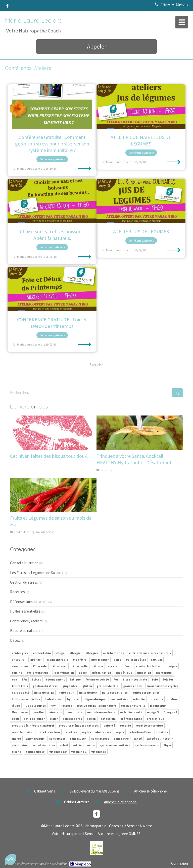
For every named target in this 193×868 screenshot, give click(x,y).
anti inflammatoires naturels (150, 653)
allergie (75, 653)
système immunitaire (115, 745)
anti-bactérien (114, 653)
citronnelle (80, 666)
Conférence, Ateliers (26, 621)
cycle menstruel (38, 673)
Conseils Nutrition (24, 563)
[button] (11, 859)
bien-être (80, 659)
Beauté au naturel (24, 631)
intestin (139, 699)
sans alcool (57, 739)
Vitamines (99, 752)
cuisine (17, 673)
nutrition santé (131, 712)
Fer (116, 679)
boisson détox (136, 659)
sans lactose (100, 739)
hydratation (54, 699)
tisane (16, 752)
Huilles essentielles (25, 611)
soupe (91, 745)
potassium (108, 719)
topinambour (35, 752)
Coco (128, 666)
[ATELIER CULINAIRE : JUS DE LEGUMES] (141, 107)
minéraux (55, 712)
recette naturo (49, 732)
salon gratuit (35, 739)
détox (83, 673)
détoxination (102, 673)
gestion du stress (45, 686)
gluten (87, 686)
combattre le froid (149, 666)
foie (155, 679)
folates (168, 679)
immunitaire (119, 699)
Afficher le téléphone (174, 4)
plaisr (54, 719)
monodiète (75, 712)
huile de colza (44, 692)
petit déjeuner (34, 719)
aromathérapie (57, 659)
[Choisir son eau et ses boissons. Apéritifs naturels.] (52, 201)
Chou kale (40, 666)
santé (138, 739)
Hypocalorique (95, 699)
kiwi (54, 706)
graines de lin (133, 686)
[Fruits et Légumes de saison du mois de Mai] (53, 495)
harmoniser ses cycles (163, 686)
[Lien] (96, 848)
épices (36, 679)
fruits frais (20, 686)
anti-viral (19, 659)
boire (117, 659)
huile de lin (66, 692)
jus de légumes (35, 706)
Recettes (17, 592)
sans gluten (78, 739)
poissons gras (72, 719)
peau (15, 719)
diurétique (164, 673)
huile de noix (88, 692)
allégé (60, 653)
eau (14, 679)
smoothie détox (44, 745)
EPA (24, 679)
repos (120, 732)
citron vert (59, 666)
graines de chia (108, 686)
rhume (16, 739)
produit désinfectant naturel (33, 725)
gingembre (70, 686)
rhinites (162, 732)
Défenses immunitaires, (29, 602)
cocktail (114, 666)
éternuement (55, 679)
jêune (16, 706)
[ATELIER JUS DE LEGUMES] (141, 201)
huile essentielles (115, 692)
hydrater (74, 699)
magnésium (158, 706)
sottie (77, 745)
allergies (92, 653)
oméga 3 (153, 712)
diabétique (124, 673)
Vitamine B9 (58, 752)
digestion (144, 673)
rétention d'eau (140, 732)
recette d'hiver (23, 732)
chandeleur (20, 666)
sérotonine (20, 745)
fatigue (75, 679)
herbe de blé (21, 692)
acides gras (20, 653)
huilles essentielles (26, 699)
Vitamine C (79, 752)
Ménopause (20, 712)
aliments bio (42, 653)
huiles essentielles (146, 692)
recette (125, 725)
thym (167, 745)
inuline (173, 699)
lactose (67, 706)
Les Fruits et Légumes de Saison (36, 573)
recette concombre (149, 725)
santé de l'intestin (160, 739)
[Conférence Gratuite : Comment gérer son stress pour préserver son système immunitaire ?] (52, 107)
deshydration (64, 673)
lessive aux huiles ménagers (97, 706)
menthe (38, 712)
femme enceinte (97, 679)
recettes (71, 732)
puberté (109, 725)
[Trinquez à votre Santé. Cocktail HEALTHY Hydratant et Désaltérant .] (140, 433)
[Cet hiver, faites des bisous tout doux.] (53, 433)
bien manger (100, 659)
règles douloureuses (96, 732)
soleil (64, 745)
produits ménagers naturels (79, 725)
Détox (15, 640)
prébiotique (155, 719)
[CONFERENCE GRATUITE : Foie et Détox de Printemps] (52, 289)
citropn (98, 666)
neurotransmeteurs (101, 712)
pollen (91, 719)
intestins (156, 699)
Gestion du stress (24, 582)
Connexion (180, 863)
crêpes (172, 666)
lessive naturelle (133, 706)
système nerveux (147, 745)
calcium (156, 659)
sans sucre (121, 739)
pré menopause (131, 719)
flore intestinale (135, 679)
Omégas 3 (170, 712)
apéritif (36, 659)
